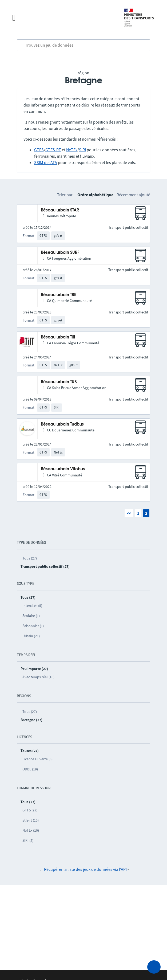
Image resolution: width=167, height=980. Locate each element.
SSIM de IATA (46, 162)
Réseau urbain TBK (59, 295)
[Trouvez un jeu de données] (84, 45)
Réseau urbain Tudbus (62, 424)
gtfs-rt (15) (31, 820)
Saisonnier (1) (33, 626)
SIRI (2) (28, 840)
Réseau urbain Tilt (58, 337)
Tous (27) (30, 558)
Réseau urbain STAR (60, 210)
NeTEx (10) (31, 830)
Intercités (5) (32, 606)
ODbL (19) (30, 769)
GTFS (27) (30, 810)
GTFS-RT (53, 150)
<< (129, 513)
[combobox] (84, 45)
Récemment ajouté (133, 195)
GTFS (39, 150)
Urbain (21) (31, 636)
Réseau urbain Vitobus (63, 469)
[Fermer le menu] (63, 18)
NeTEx (72, 150)
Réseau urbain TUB (59, 382)
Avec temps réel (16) (38, 677)
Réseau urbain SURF (60, 253)
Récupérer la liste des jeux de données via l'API (85, 869)
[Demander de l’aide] (154, 967)
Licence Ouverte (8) (37, 759)
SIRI (82, 150)
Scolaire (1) (31, 616)
